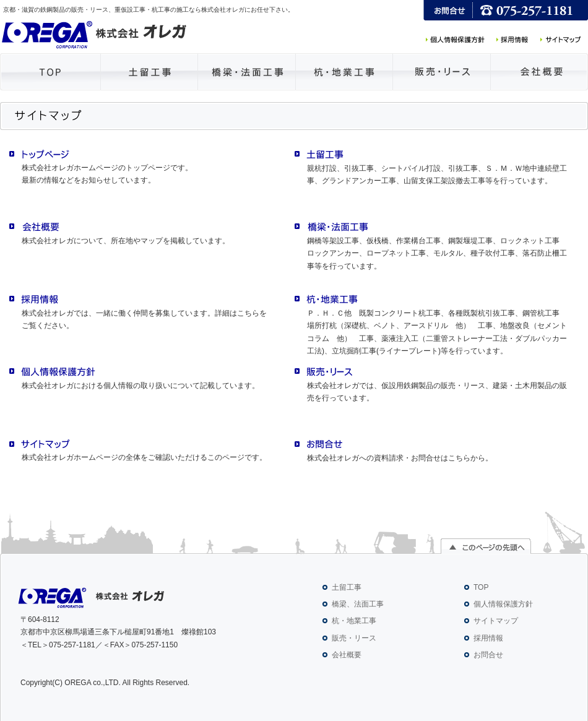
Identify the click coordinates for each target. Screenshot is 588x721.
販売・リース (354, 638)
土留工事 (347, 587)
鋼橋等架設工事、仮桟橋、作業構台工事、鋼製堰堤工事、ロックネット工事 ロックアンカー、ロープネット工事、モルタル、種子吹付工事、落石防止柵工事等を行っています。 (437, 253)
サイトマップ (496, 621)
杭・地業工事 (354, 621)
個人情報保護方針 (503, 604)
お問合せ (488, 655)
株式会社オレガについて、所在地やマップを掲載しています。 (126, 241)
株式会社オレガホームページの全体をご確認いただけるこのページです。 (144, 457)
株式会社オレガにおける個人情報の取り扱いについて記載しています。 (141, 386)
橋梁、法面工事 (358, 604)
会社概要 (347, 655)
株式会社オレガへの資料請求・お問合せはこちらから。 (400, 458)
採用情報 (488, 638)
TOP (481, 587)
